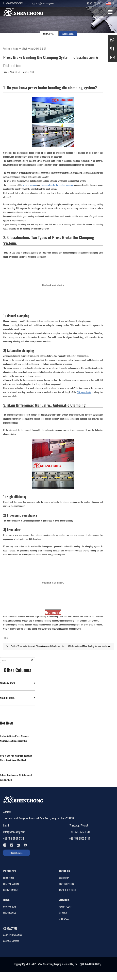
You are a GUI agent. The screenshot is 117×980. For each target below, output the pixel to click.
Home (16, 49)
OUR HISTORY (64, 878)
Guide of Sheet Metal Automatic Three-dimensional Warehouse (35, 646)
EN (110, 3)
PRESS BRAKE (9, 878)
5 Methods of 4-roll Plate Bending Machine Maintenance (90, 646)
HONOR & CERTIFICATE (67, 890)
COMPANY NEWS (49, 34)
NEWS (24, 49)
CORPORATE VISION (66, 884)
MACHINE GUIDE (68, 34)
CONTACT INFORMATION (13, 935)
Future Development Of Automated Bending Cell (16, 777)
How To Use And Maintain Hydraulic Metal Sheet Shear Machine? (16, 758)
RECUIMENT (63, 913)
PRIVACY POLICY (65, 907)
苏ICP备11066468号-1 (92, 964)
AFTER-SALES (64, 919)
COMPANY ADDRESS (11, 941)
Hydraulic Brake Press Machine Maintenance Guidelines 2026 (14, 738)
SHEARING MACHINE (11, 884)
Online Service (17, 853)
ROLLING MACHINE (11, 890)
